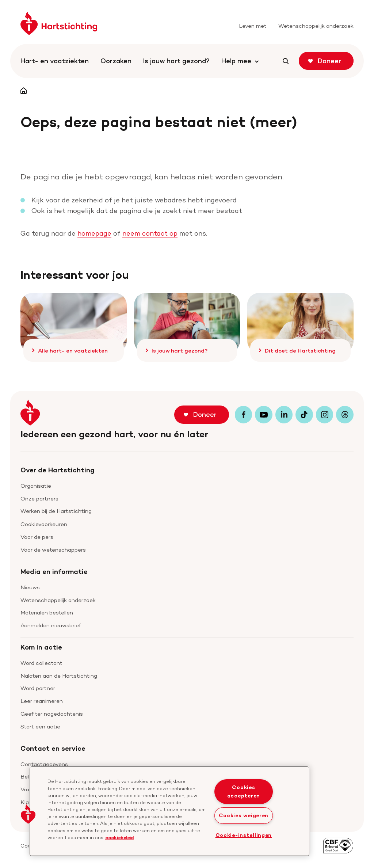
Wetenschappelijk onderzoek (58, 600)
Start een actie (40, 726)
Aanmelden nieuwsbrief (51, 625)
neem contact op (150, 233)
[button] (28, 814)
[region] (169, 811)
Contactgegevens (44, 764)
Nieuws (30, 587)
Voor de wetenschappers (53, 550)
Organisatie (36, 486)
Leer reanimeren (42, 701)
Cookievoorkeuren (44, 524)
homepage (94, 233)
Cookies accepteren (244, 791)
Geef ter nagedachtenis (52, 714)
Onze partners (39, 498)
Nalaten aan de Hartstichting (59, 676)
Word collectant (41, 663)
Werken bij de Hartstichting (56, 511)
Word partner (38, 688)
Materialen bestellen (47, 612)
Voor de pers (37, 537)
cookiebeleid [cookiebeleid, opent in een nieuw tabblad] (119, 837)
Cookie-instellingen (244, 835)
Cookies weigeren (244, 815)
